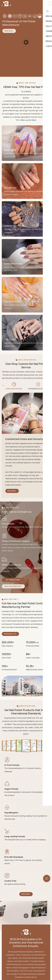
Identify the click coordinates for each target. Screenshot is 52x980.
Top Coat (9, 339)
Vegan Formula (11, 789)
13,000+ (33, 642)
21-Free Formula (12, 765)
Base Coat (10, 150)
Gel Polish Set (12, 301)
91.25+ (30, 666)
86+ (28, 654)
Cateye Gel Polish (14, 226)
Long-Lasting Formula (15, 836)
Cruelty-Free (10, 881)
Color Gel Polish (13, 264)
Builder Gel (10, 188)
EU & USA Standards (14, 857)
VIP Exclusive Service (11, 565)
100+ (5, 666)
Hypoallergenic (11, 813)
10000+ (7, 654)
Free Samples (8, 524)
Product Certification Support (16, 541)
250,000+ (8, 642)
